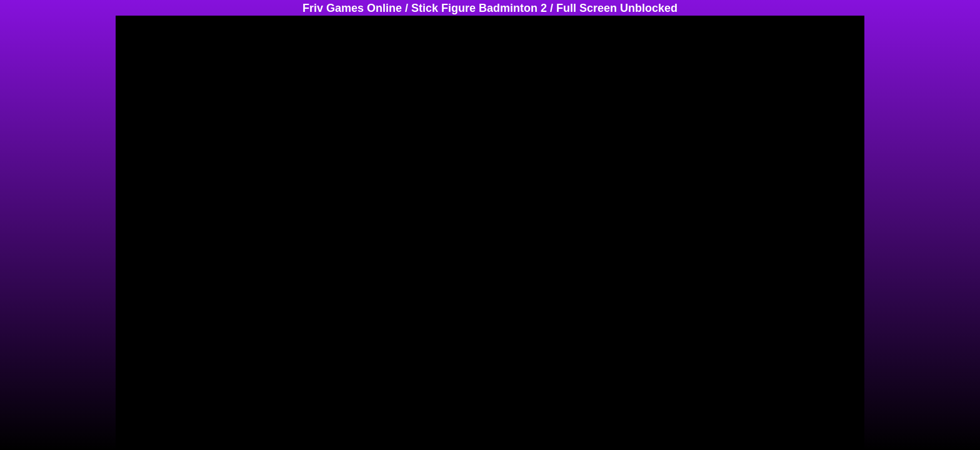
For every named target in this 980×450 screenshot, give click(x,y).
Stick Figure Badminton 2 (479, 8)
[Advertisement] (50, 203)
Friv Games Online (352, 8)
